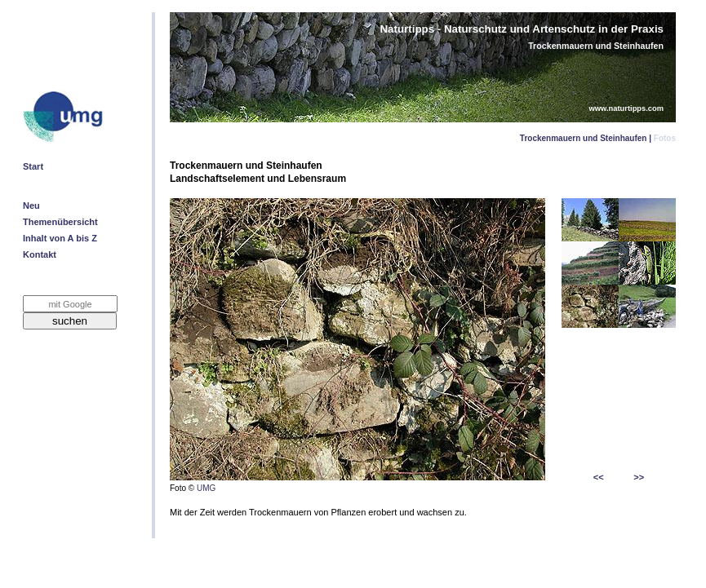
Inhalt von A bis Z (60, 238)
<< (599, 477)
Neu (31, 206)
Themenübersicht (60, 222)
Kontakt (40, 254)
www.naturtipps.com (626, 108)
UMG (206, 488)
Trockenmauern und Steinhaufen (584, 138)
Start (33, 166)
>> (639, 477)
